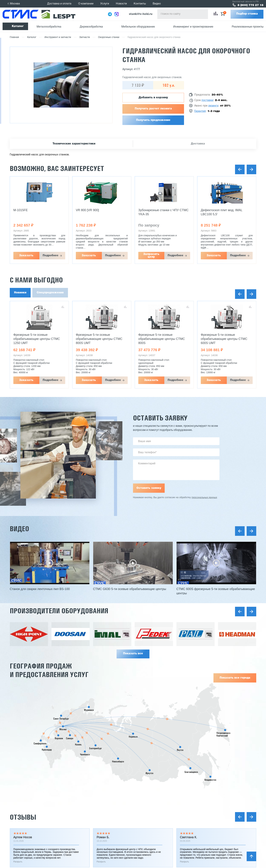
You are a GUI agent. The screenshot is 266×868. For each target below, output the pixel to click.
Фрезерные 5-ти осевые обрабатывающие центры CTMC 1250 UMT (37, 339)
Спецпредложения (50, 293)
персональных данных (204, 498)
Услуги (105, 4)
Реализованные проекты (248, 27)
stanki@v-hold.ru (141, 14)
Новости (121, 4)
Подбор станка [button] (247, 14)
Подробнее (50, 256)
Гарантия (200, 111)
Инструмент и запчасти (58, 37)
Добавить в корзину (153, 98)
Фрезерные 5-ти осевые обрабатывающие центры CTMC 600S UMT (224, 339)
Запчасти (85, 37)
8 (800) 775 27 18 (251, 5)
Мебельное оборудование (138, 27)
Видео (157, 4)
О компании (86, 4)
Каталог (18, 26)
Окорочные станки (109, 37)
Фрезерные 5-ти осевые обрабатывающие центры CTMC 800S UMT (99, 339)
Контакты (140, 4)
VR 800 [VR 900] (87, 210)
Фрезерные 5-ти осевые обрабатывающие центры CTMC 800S (162, 339)
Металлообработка (49, 27)
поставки (207, 100)
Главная (14, 37)
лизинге (213, 106)
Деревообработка (91, 27)
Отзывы (23, 817)
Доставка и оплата (59, 4)
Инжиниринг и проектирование (193, 27)
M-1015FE (21, 210)
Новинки (20, 293)
